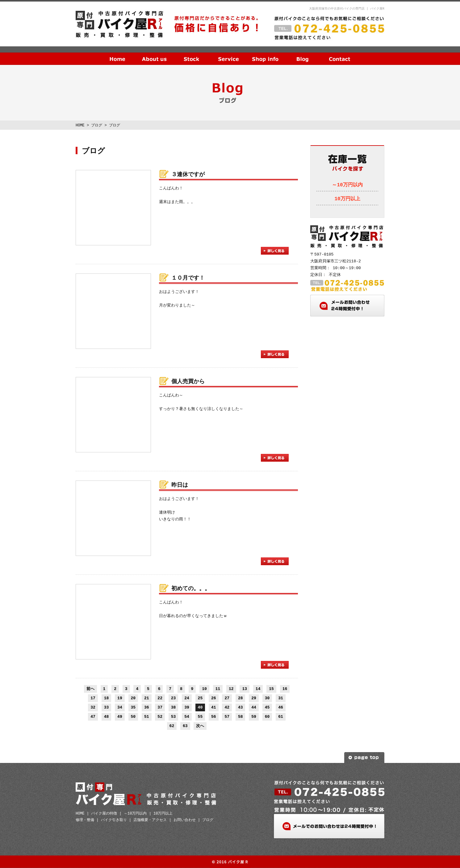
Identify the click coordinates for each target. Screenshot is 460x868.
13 (245, 689)
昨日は (180, 485)
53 (174, 717)
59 (254, 717)
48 (107, 717)
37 (160, 707)
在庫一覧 (191, 54)
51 (147, 717)
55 (200, 717)
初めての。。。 (191, 589)
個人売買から (188, 382)
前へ (90, 689)
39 (187, 707)
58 (240, 717)
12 (231, 689)
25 (200, 698)
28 (240, 698)
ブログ (303, 54)
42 (227, 707)
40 (200, 707)
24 (187, 698)
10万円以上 (347, 199)
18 (107, 698)
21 (147, 698)
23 (174, 698)
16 (285, 689)
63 (185, 726)
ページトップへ (364, 758)
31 (281, 698)
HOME (117, 54)
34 (120, 707)
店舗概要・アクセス (150, 820)
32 (93, 707)
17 (93, 698)
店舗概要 (266, 54)
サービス (228, 54)
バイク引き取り (114, 820)
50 (133, 717)
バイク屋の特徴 (104, 813)
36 (147, 707)
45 (267, 707)
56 (214, 717)
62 (172, 726)
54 (187, 717)
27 (227, 698)
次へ (200, 726)
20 (133, 698)
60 (267, 717)
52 (160, 717)
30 (267, 698)
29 (254, 698)
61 (281, 717)
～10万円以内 (347, 185)
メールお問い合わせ (347, 306)
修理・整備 (85, 820)
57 (227, 717)
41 (214, 707)
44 (254, 707)
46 (281, 707)
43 (240, 707)
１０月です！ (188, 278)
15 (271, 689)
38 (174, 707)
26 (214, 698)
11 (218, 689)
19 (120, 698)
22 (160, 698)
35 (133, 707)
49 (120, 717)
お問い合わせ (340, 54)
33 (107, 707)
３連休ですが (188, 175)
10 (204, 689)
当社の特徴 (154, 54)
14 (258, 689)
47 (93, 717)
